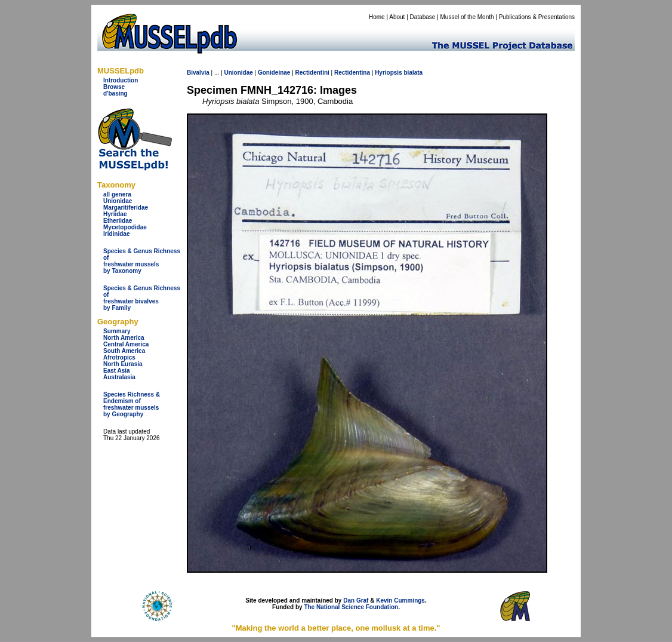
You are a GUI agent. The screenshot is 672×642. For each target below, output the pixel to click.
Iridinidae (116, 234)
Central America (126, 344)
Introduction (121, 80)
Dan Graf (356, 600)
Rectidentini (312, 73)
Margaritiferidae (126, 208)
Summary (117, 331)
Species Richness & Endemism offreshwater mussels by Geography (132, 404)
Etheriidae (118, 221)
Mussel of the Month (467, 17)
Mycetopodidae (125, 227)
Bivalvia (198, 73)
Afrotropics (119, 357)
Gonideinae (274, 73)
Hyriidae (115, 214)
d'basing (115, 93)
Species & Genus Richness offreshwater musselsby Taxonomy (142, 261)
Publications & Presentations (537, 17)
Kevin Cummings (400, 600)
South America (124, 351)
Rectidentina (352, 73)
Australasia (119, 377)
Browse (114, 87)
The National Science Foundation (351, 607)
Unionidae (118, 201)
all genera (117, 194)
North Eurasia (123, 364)
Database (423, 17)
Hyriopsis (389, 73)
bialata (414, 73)
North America (124, 338)
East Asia (117, 371)
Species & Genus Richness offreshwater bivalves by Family (142, 298)
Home (377, 17)
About (397, 17)
